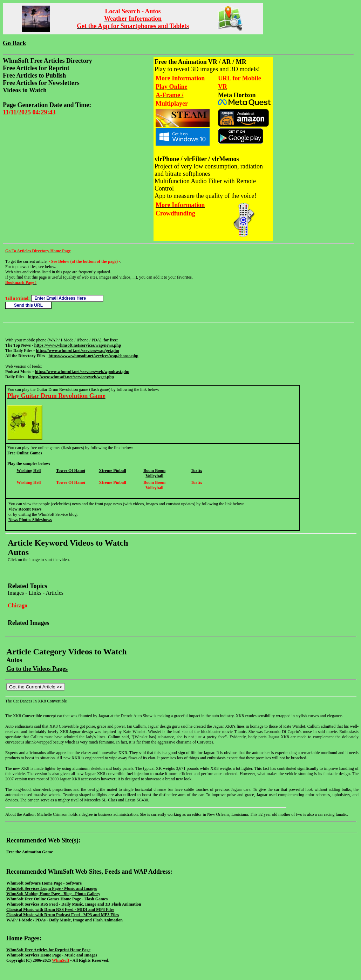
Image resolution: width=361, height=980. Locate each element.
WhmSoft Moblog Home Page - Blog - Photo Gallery (53, 894)
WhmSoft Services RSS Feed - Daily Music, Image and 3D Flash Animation (74, 904)
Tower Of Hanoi (71, 471)
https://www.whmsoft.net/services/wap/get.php (77, 351)
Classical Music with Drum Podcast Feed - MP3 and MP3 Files (63, 915)
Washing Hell (29, 471)
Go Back (15, 43)
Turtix (196, 471)
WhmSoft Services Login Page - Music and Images (52, 888)
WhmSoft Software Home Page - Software (44, 883)
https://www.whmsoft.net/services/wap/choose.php (93, 356)
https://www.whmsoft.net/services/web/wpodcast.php (82, 372)
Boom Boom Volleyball (154, 473)
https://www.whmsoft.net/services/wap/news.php (78, 345)
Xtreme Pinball (113, 471)
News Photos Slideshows (30, 520)
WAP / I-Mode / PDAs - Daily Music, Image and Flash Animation (64, 920)
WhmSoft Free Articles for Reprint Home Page (48, 950)
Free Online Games (25, 453)
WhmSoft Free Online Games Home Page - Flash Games (57, 899)
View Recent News (25, 509)
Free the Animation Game (30, 852)
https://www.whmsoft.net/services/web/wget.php (71, 377)
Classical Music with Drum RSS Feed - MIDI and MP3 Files (60, 909)
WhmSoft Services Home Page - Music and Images (52, 955)
